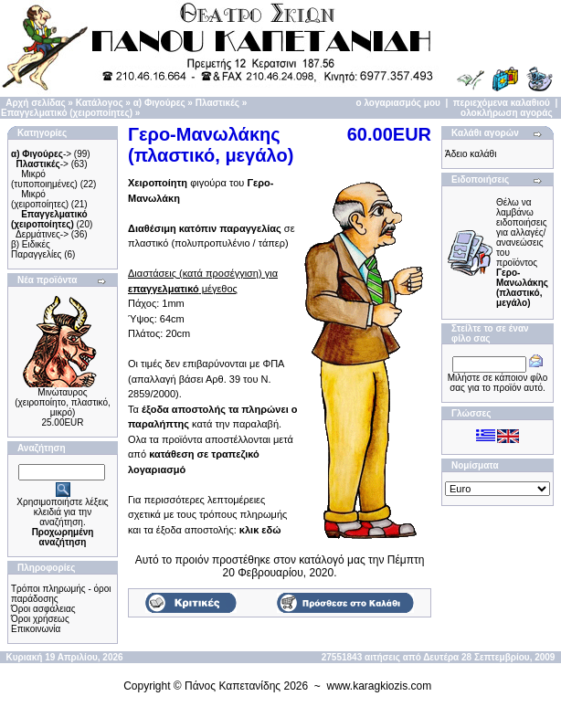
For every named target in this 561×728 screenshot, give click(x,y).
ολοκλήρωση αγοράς (507, 113)
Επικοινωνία (36, 629)
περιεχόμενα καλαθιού (502, 103)
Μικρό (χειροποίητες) (40, 199)
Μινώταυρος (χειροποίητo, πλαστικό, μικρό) (63, 402)
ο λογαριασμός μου (398, 103)
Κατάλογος (100, 103)
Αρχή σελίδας (35, 103)
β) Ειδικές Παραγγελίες (36, 249)
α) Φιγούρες (159, 103)
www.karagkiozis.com (380, 686)
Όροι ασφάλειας (43, 609)
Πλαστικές (217, 103)
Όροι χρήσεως (40, 619)
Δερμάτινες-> (42, 234)
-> (41, 154)
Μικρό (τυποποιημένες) (44, 179)
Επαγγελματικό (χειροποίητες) (67, 113)
